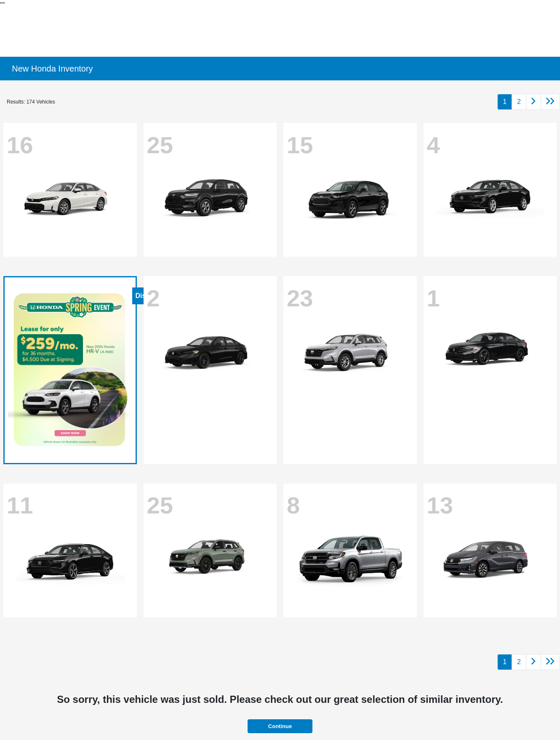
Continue (280, 726)
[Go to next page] (533, 102)
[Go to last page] (550, 102)
